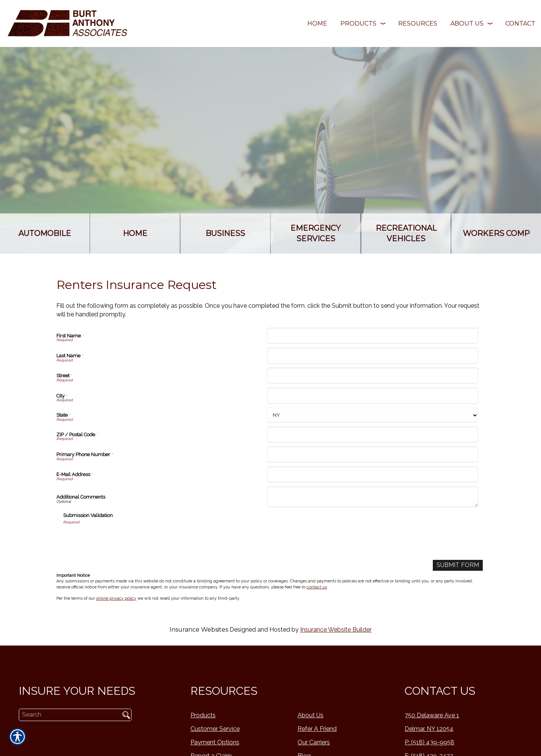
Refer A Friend (317, 729)
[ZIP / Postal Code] (373, 435)
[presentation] (120, 540)
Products (203, 715)
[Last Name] (373, 356)
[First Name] (373, 336)
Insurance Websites (199, 630)
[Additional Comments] (373, 497)
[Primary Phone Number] (373, 454)
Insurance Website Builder (336, 630)
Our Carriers (314, 742)
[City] (373, 395)
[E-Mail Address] (373, 474)
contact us (317, 587)
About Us (311, 715)
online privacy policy (116, 598)
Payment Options (215, 742)
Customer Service (215, 729)
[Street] (373, 376)
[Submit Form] (458, 565)
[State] (373, 415)
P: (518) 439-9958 (429, 742)
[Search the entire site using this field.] (67, 715)
